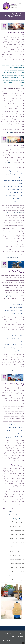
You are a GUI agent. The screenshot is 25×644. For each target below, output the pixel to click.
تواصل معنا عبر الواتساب (12, 514)
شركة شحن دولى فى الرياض (17, 551)
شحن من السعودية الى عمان (17, 563)
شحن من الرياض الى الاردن (17, 543)
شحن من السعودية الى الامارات (16, 526)
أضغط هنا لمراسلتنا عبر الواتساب (12, 257)
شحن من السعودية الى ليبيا (17, 580)
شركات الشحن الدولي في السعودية (14, 213)
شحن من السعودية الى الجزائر (17, 538)
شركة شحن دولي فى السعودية (16, 576)
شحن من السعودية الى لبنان (17, 567)
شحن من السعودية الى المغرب (16, 572)
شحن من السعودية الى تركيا (17, 547)
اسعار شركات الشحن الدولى (13, 296)
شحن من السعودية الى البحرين (16, 534)
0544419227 (10, 132)
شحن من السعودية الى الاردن (17, 522)
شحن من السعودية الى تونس (17, 559)
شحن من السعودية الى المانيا (17, 555)
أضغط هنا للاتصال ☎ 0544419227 (12, 370)
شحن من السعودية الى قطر (17, 530)
